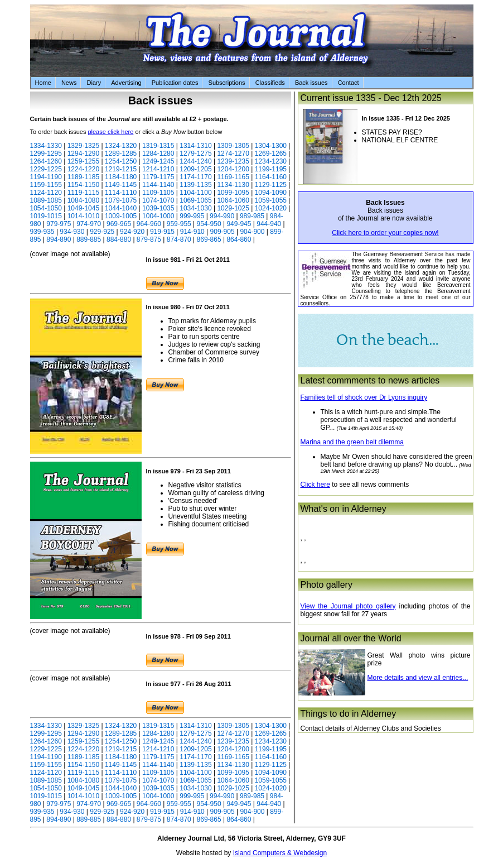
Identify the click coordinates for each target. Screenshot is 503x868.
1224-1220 (83, 169)
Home (43, 83)
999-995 (192, 216)
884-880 (119, 239)
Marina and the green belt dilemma (352, 442)
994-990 (222, 216)
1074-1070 (158, 200)
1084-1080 (83, 200)
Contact (349, 83)
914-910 (192, 232)
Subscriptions (227, 83)
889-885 (89, 239)
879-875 (149, 239)
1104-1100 (195, 193)
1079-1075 (121, 200)
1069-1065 (195, 200)
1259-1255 (83, 161)
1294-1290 (83, 154)
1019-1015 (46, 216)
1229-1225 (46, 169)
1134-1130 (233, 185)
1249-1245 (158, 161)
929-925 (102, 232)
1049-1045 (83, 208)
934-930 (72, 232)
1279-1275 (195, 154)
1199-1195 (271, 169)
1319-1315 (158, 146)
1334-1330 (46, 146)
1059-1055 (271, 200)
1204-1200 (233, 169)
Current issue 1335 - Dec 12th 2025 (371, 98)
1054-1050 (46, 208)
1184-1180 (121, 177)
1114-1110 (121, 193)
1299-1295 (46, 154)
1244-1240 (195, 161)
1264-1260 (46, 161)
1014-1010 (83, 216)
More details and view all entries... (418, 678)
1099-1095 (233, 193)
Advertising (126, 83)
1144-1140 (158, 185)
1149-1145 (121, 185)
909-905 (223, 232)
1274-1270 (233, 154)
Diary (94, 83)
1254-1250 (121, 161)
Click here (315, 485)
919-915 (162, 232)
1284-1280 (158, 154)
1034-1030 (195, 208)
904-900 (252, 232)
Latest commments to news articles (370, 380)
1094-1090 (271, 193)
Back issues (311, 83)
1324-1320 (121, 146)
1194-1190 (46, 177)
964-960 (149, 224)
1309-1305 (233, 146)
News (69, 83)
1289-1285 (121, 154)
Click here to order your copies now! (385, 233)
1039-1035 (158, 208)
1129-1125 (271, 185)
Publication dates (175, 83)
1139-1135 (195, 185)
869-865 (209, 239)
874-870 (179, 239)
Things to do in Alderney (349, 714)
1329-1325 (83, 146)
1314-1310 (195, 146)
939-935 (42, 232)
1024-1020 (271, 208)
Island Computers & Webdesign (280, 853)
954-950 (209, 224)
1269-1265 (271, 154)
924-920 (132, 232)
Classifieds (270, 83)
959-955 (179, 224)
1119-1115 (83, 193)
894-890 (59, 239)
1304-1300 (271, 146)
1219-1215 (121, 169)
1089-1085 (46, 200)
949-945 (239, 224)
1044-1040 (121, 208)
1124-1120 (46, 193)
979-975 (59, 224)
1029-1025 (233, 208)
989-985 (252, 216)
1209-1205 (195, 169)
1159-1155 (46, 185)
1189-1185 (83, 177)
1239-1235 (233, 161)
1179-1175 (158, 177)
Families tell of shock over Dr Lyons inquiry (364, 397)
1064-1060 (233, 200)
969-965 (119, 224)
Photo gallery (327, 585)
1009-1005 (121, 216)
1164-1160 (271, 177)
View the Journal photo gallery (348, 606)
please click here (110, 132)
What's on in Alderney (344, 509)
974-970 (89, 224)
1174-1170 (195, 177)
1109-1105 (158, 193)
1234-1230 (271, 161)
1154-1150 (83, 185)
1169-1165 (233, 177)
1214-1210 (158, 169)
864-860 (239, 239)
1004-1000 (158, 216)
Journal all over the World (351, 638)
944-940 (269, 224)
